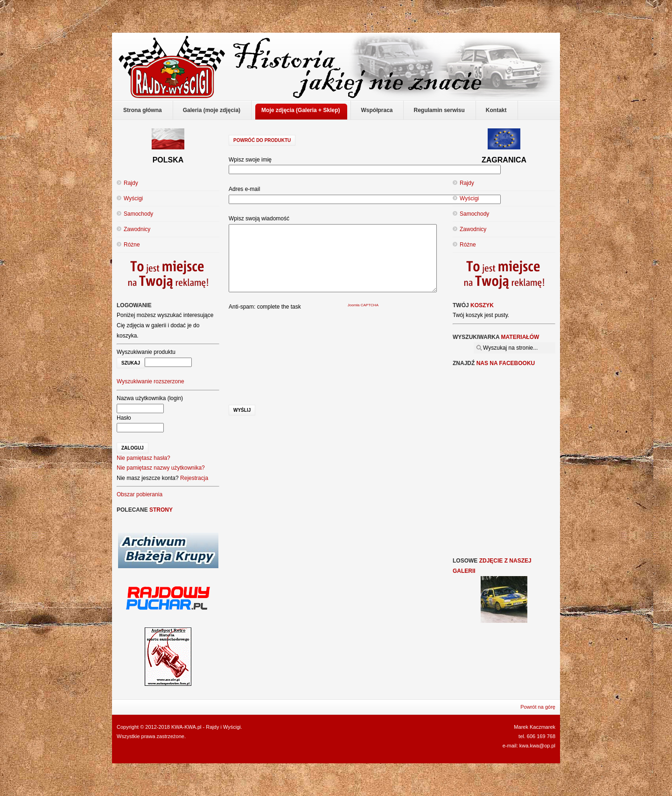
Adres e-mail (244, 189)
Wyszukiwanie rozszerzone (150, 381)
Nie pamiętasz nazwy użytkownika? (161, 468)
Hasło (124, 418)
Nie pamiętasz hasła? (143, 458)
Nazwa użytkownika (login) (150, 398)
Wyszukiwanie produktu (146, 352)
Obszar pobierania (140, 494)
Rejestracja (194, 478)
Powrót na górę (538, 707)
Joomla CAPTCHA (363, 305)
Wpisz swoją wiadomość (259, 218)
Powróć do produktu (262, 140)
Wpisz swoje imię (250, 160)
